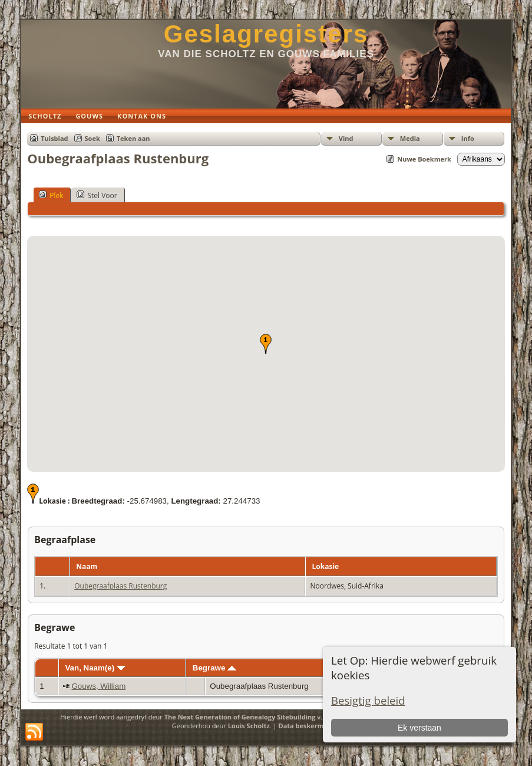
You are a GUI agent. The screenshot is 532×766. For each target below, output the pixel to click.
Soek (92, 138)
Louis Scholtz (249, 726)
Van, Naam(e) (95, 668)
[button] (266, 344)
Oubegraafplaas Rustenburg (120, 586)
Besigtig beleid (368, 700)
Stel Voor (97, 195)
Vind (346, 138)
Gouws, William (98, 686)
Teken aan (133, 138)
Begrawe (214, 668)
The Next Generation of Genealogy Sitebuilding (240, 717)
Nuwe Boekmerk (424, 159)
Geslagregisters (266, 34)
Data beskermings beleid (319, 726)
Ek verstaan (419, 728)
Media (410, 138)
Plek (51, 195)
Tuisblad (54, 138)
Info (468, 138)
